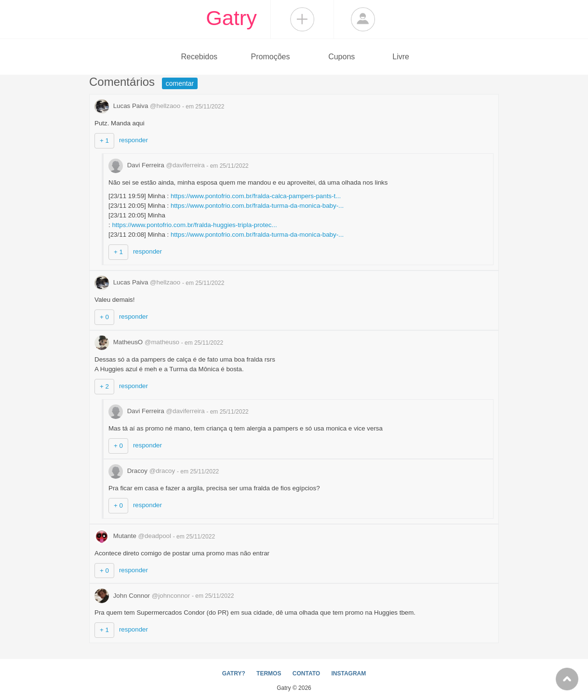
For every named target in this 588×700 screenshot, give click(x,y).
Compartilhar (302, 19)
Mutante (134, 536)
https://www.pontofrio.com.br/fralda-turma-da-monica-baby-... (257, 206)
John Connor (143, 596)
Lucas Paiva (138, 106)
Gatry (231, 18)
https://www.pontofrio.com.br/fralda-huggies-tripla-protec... (194, 225)
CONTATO (306, 673)
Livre (401, 57)
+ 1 (104, 141)
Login (363, 19)
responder (134, 140)
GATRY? (234, 673)
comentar (180, 83)
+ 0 (104, 317)
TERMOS (269, 673)
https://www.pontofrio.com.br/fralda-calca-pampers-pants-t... (256, 196)
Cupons (341, 57)
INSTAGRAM (348, 673)
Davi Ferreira (157, 165)
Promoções (271, 57)
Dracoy (143, 471)
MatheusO (138, 342)
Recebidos (199, 57)
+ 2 (104, 386)
